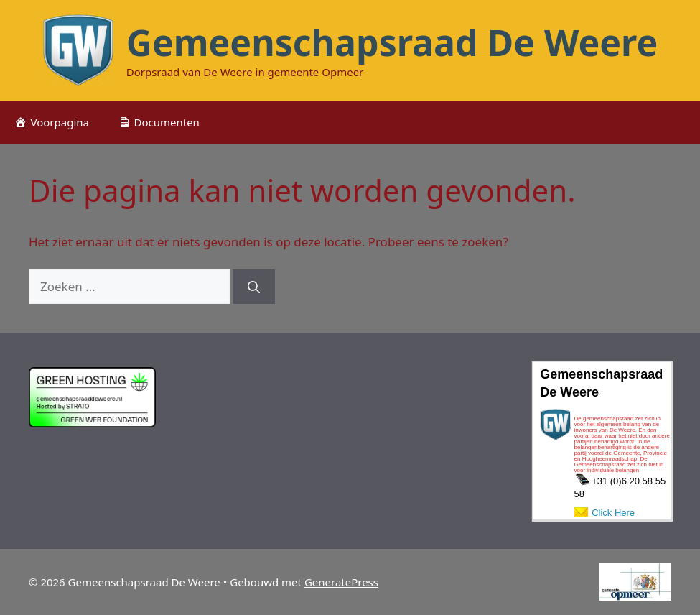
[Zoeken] (254, 287)
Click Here (613, 513)
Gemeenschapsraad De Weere (392, 42)
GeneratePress (341, 582)
